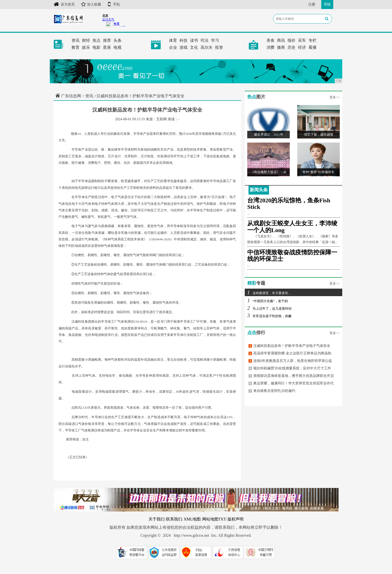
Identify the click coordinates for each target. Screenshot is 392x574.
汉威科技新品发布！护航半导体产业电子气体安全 (289, 346)
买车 (302, 40)
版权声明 (235, 519)
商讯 (281, 40)
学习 (215, 40)
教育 (75, 47)
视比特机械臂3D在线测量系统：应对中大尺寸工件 (290, 368)
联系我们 (174, 519)
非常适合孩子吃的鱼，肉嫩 (269, 316)
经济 (302, 47)
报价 (291, 40)
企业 (173, 47)
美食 (270, 40)
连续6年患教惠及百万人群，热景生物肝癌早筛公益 (290, 361)
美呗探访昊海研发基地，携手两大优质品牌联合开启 (291, 376)
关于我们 (156, 519)
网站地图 (210, 519)
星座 (107, 47)
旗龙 (85, 439)
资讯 (75, 40)
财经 (86, 40)
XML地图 (192, 519)
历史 (291, 47)
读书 (194, 40)
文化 (194, 47)
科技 (183, 40)
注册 (312, 4)
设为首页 (64, 4)
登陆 (327, 4)
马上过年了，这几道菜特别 (269, 309)
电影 (96, 47)
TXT (222, 519)
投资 (219, 47)
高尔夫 (206, 47)
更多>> (335, 97)
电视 (117, 47)
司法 (204, 40)
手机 (113, 4)
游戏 (183, 47)
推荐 (107, 40)
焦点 (96, 40)
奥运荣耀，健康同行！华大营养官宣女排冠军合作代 (291, 383)
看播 (312, 47)
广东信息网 (71, 96)
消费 (270, 47)
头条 (117, 40)
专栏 (312, 40)
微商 (281, 47)
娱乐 (86, 47)
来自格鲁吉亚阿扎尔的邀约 (272, 391)
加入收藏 (91, 4)
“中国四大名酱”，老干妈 (267, 301)
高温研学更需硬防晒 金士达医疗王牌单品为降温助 (290, 353)
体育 (173, 40)
